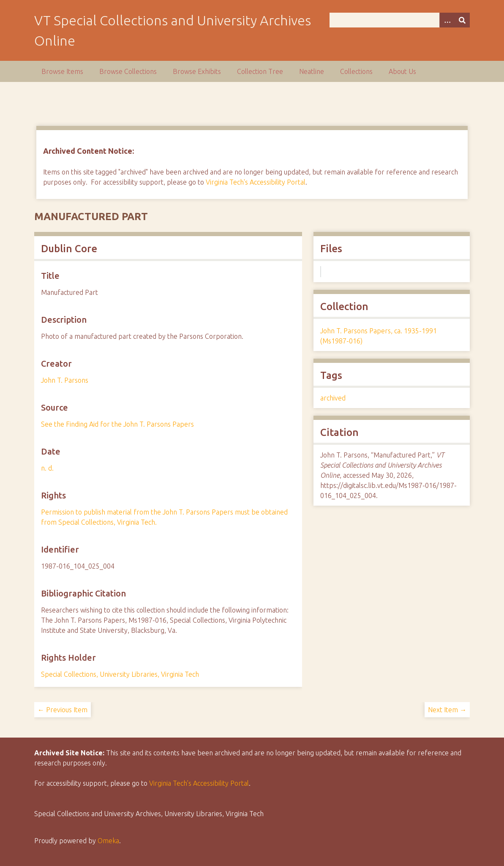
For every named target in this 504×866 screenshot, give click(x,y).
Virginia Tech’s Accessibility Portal (199, 783)
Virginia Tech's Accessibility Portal (256, 182)
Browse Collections (128, 71)
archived (333, 398)
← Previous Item (63, 710)
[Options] (447, 20)
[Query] (400, 20)
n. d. (47, 468)
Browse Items (62, 71)
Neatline (312, 71)
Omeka (108, 841)
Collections (356, 71)
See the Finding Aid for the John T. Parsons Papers (117, 424)
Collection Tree (260, 71)
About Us (402, 71)
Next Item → (447, 710)
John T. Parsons (65, 380)
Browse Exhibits (197, 71)
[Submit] (462, 20)
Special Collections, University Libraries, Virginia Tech (120, 674)
